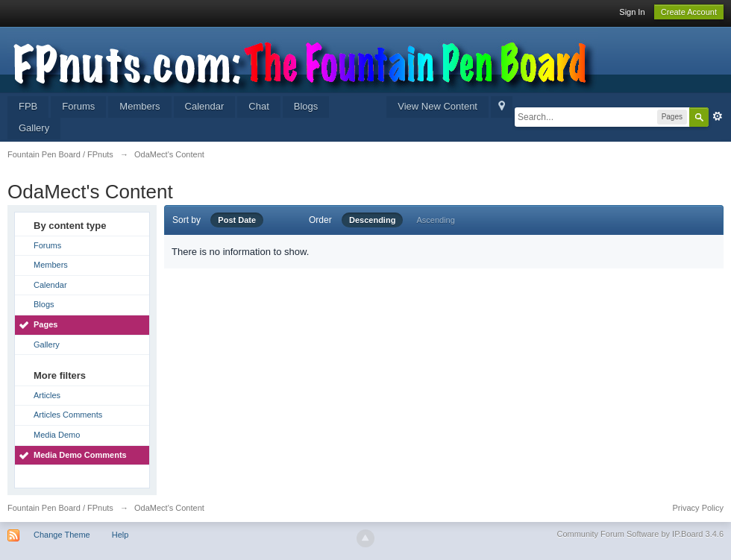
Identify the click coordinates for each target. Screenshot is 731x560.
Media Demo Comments (80, 455)
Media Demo (57, 435)
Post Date (237, 220)
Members (139, 106)
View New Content (437, 106)
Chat (258, 106)
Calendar (205, 106)
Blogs (306, 106)
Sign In (632, 12)
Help (120, 535)
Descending (372, 220)
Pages (46, 324)
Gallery (34, 128)
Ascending (435, 220)
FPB (28, 106)
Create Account (689, 12)
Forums (78, 106)
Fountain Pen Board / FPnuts (60, 508)
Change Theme (62, 535)
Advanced (718, 116)
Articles (47, 395)
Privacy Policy (698, 508)
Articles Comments (68, 415)
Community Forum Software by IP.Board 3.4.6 (640, 534)
